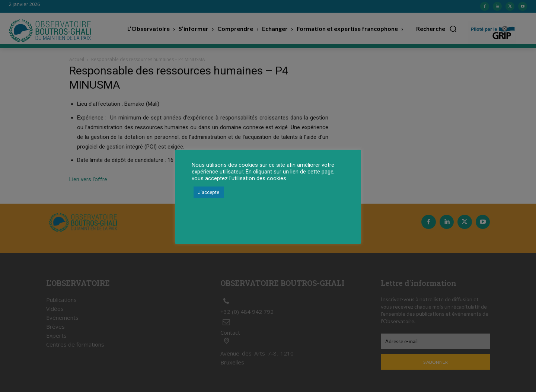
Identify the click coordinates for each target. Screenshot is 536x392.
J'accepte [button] (209, 192)
